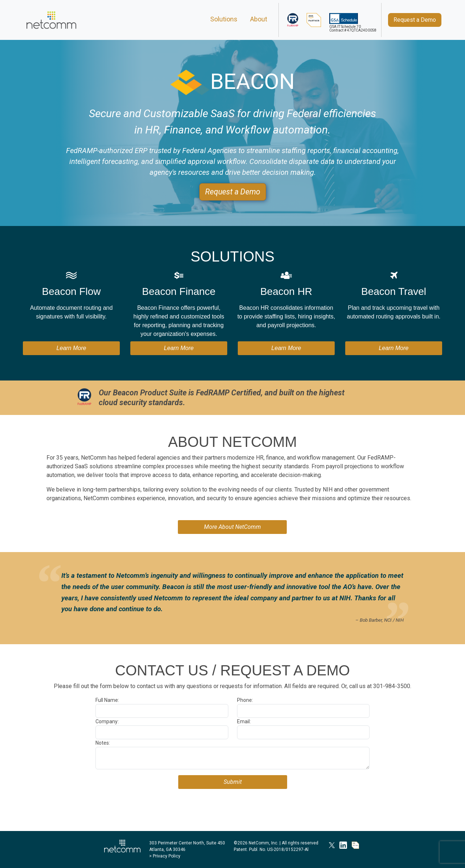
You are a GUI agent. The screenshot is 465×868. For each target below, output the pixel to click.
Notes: (103, 743)
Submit (233, 782)
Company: (107, 721)
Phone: (245, 700)
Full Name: (107, 700)
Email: (244, 721)
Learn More (72, 348)
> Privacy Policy (165, 856)
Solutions (224, 19)
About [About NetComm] (259, 19)
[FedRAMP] (293, 20)
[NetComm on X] (332, 845)
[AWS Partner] (314, 20)
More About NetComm (232, 527)
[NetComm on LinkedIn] (343, 845)
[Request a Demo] (415, 20)
